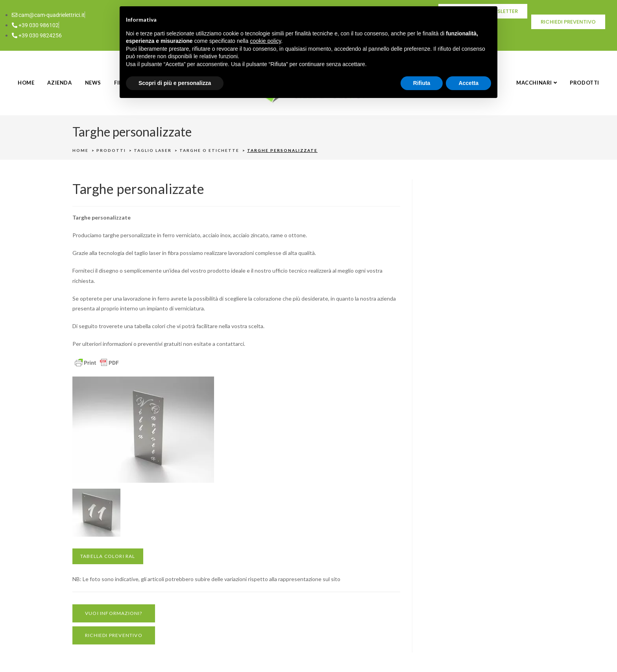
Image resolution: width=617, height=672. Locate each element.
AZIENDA (59, 83)
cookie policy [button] (265, 41)
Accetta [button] (468, 83)
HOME (26, 83)
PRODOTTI (585, 83)
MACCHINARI (537, 83)
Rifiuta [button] (422, 83)
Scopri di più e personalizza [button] (175, 83)
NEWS (93, 83)
